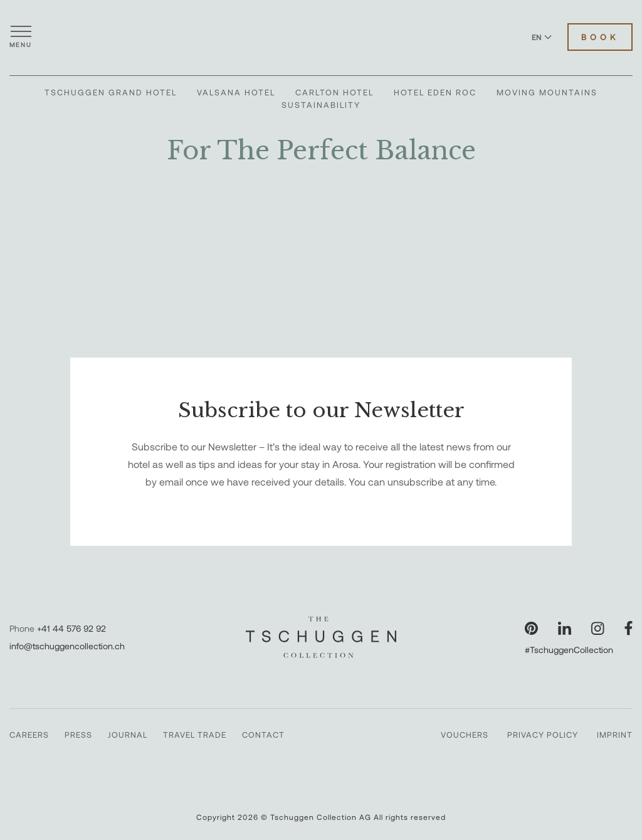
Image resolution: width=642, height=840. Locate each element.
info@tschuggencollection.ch (67, 646)
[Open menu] (21, 37)
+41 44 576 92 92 (71, 628)
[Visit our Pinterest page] (531, 628)
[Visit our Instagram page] (598, 628)
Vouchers (465, 735)
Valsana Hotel (236, 92)
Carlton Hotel (334, 92)
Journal (128, 735)
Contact (263, 735)
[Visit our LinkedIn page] (565, 628)
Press (78, 735)
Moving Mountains (547, 92)
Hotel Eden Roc (435, 92)
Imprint (615, 735)
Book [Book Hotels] (600, 37)
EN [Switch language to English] (542, 37)
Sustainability (321, 105)
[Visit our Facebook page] (629, 628)
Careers (29, 735)
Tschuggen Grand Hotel (111, 92)
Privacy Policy (543, 735)
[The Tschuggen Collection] (321, 37)
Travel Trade (195, 735)
